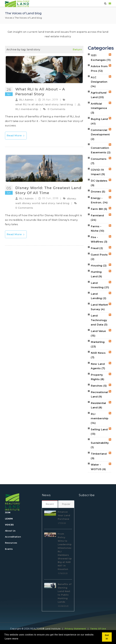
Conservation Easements (101, 150)
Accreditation (13, 537)
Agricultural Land (99, 95)
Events (9, 549)
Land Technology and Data (99, 320)
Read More (16, 135)
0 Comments (57, 109)
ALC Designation (99, 82)
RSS (110, 54)
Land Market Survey (99, 307)
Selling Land (99, 432)
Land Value (98, 333)
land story (52, 104)
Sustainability (100, 445)
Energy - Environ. (99, 200)
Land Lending (99, 296)
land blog (66, 104)
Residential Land (98, 405)
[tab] (50, 504)
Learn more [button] (11, 639)
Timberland (99, 456)
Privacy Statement (75, 629)
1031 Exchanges (101, 58)
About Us (10, 531)
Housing (99, 266)
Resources (11, 543)
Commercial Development (100, 135)
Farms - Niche (98, 229)
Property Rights (98, 377)
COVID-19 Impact (98, 172)
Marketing (98, 344)
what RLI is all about (29, 104)
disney (71, 199)
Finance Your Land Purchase (64, 515)
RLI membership (27, 109)
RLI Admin (26, 100)
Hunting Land (96, 274)
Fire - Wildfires (99, 240)
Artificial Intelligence (99, 108)
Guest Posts (99, 257)
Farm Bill (99, 209)
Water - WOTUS (98, 467)
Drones (98, 192)
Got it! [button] (107, 637)
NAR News (98, 355)
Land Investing (100, 285)
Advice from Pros (99, 69)
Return (77, 49)
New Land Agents (98, 366)
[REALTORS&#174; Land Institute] (17, 4)
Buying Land (99, 121)
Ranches (99, 386)
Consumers (99, 161)
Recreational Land (99, 394)
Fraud (97, 248)
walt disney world (28, 203)
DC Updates (99, 183)
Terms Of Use (98, 629)
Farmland (97, 218)
